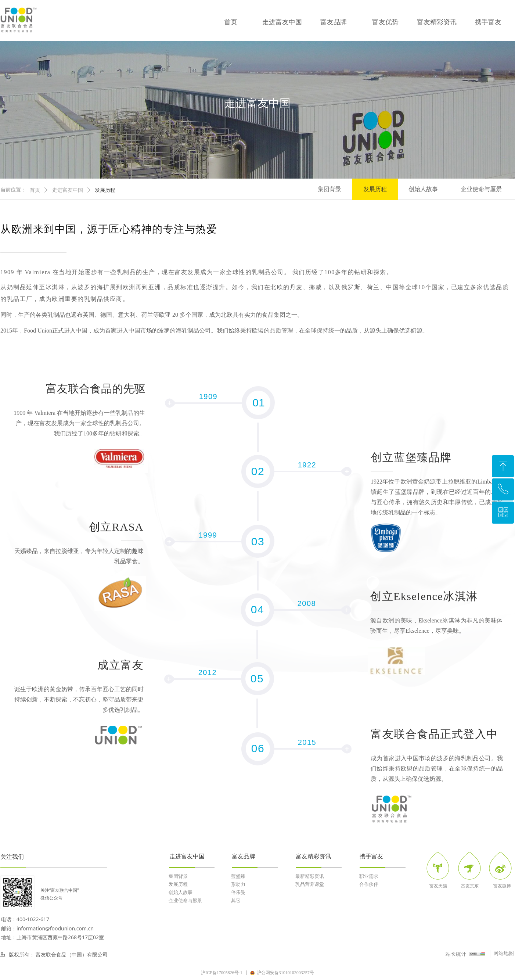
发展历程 (105, 190)
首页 (35, 190)
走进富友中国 (68, 190)
